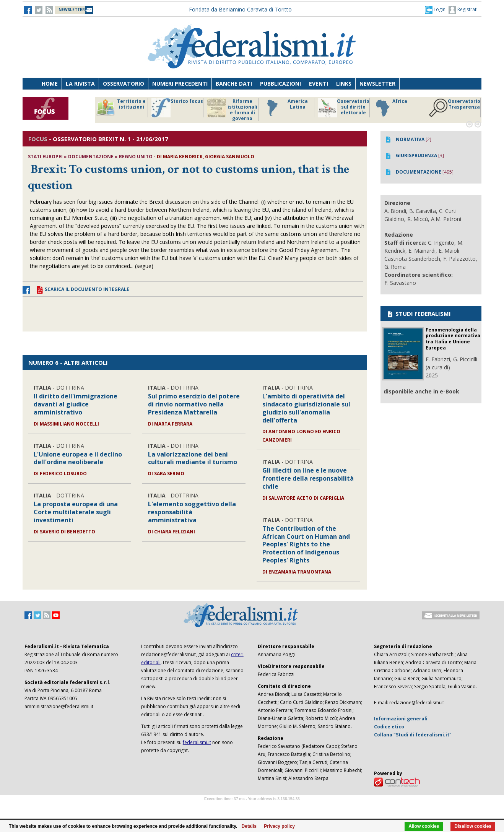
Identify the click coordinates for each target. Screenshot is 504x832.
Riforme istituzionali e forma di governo (232, 110)
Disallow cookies (473, 826)
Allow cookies (424, 826)
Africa (390, 108)
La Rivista (80, 84)
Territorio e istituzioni (121, 108)
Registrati (463, 10)
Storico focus (177, 108)
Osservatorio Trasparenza (454, 108)
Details (249, 826)
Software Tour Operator (252, 808)
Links (344, 84)
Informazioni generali (401, 719)
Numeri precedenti (180, 84)
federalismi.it (197, 742)
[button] (435, 10)
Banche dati (234, 84)
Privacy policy (279, 826)
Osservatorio (124, 84)
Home (50, 84)
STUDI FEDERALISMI (419, 314)
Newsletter (377, 84)
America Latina (285, 108)
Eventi (319, 84)
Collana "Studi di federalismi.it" (413, 735)
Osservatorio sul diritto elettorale (344, 108)
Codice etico (389, 727)
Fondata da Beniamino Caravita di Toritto (240, 9)
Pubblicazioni (280, 84)
